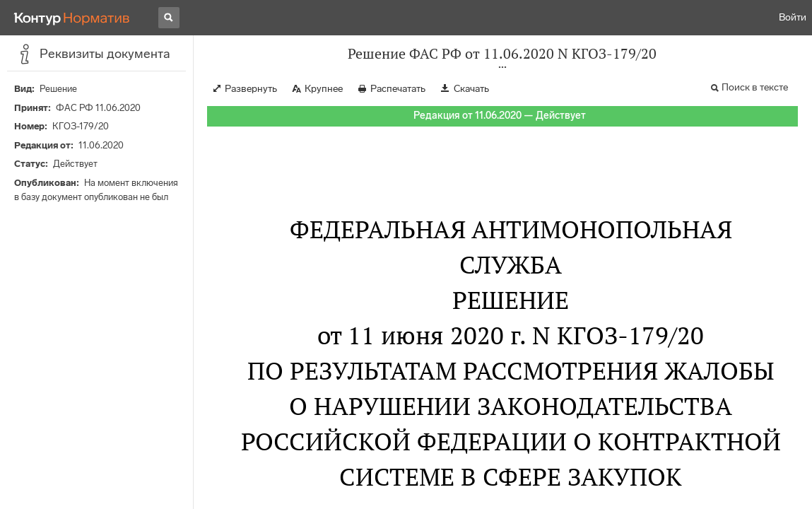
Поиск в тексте (755, 87)
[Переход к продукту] (72, 18)
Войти (793, 17)
